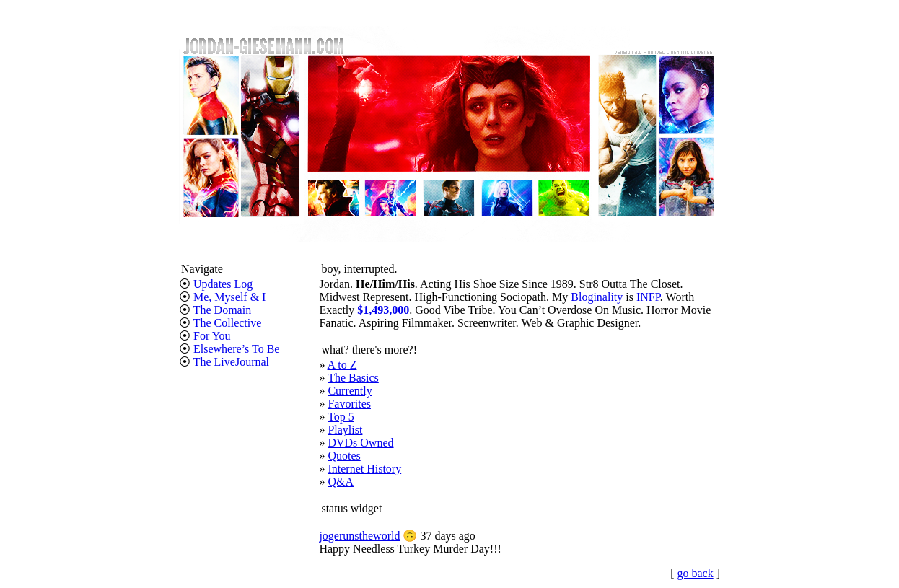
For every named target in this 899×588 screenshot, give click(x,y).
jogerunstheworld (359, 536)
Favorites (349, 404)
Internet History (364, 469)
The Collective (228, 323)
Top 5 (341, 417)
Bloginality (597, 297)
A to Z (342, 365)
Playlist (345, 430)
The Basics (353, 378)
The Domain (222, 310)
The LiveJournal (231, 362)
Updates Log (223, 284)
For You (212, 336)
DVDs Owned (360, 443)
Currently (350, 391)
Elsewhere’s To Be (236, 349)
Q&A (341, 482)
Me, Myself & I (229, 297)
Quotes (344, 456)
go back (695, 573)
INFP (648, 297)
